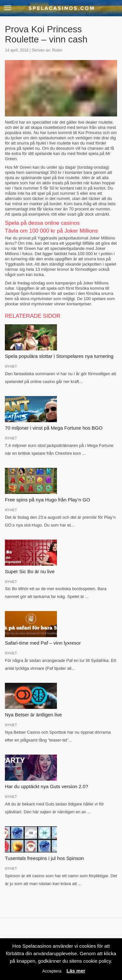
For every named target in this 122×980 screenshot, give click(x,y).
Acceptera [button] (52, 971)
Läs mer (76, 971)
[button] (7, 8)
